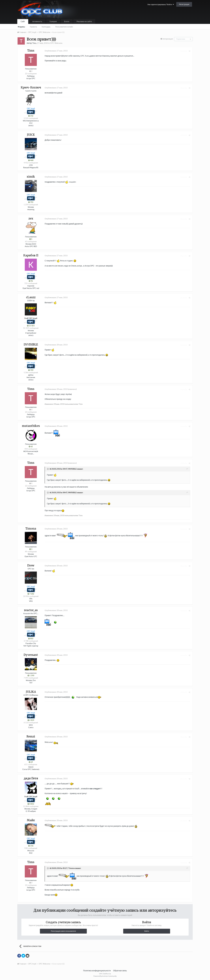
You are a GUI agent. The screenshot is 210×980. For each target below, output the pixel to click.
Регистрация (184, 4)
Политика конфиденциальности (97, 971)
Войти (147, 931)
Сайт (23, 21)
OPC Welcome (56, 43)
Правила (33, 27)
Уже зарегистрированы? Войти (161, 4)
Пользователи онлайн (64, 27)
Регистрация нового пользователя (63, 931)
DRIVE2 (31, 126)
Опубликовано (56, 51)
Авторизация (168, 39)
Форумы (21, 27)
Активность (37, 21)
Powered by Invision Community (105, 976)
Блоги (67, 21)
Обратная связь (120, 971)
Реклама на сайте (84, 21)
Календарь (46, 27)
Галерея (53, 21)
